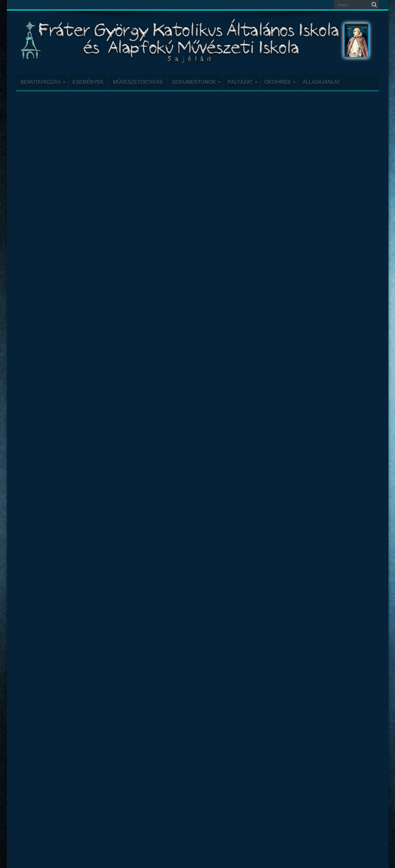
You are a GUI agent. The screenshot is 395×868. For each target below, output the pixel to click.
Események (88, 82)
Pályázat (242, 82)
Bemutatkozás (43, 82)
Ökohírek (280, 82)
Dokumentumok (197, 82)
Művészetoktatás (138, 82)
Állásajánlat (321, 82)
